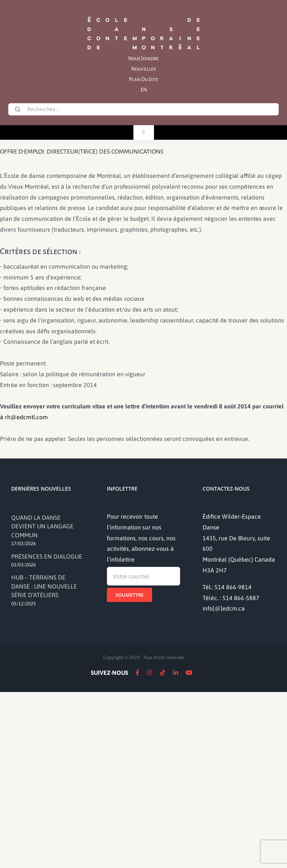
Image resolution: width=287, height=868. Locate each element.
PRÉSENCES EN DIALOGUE (47, 556)
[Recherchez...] (143, 109)
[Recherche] (18, 109)
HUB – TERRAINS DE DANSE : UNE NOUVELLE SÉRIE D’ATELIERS (44, 586)
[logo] (143, 16)
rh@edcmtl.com (26, 417)
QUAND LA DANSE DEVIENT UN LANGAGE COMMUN (42, 526)
